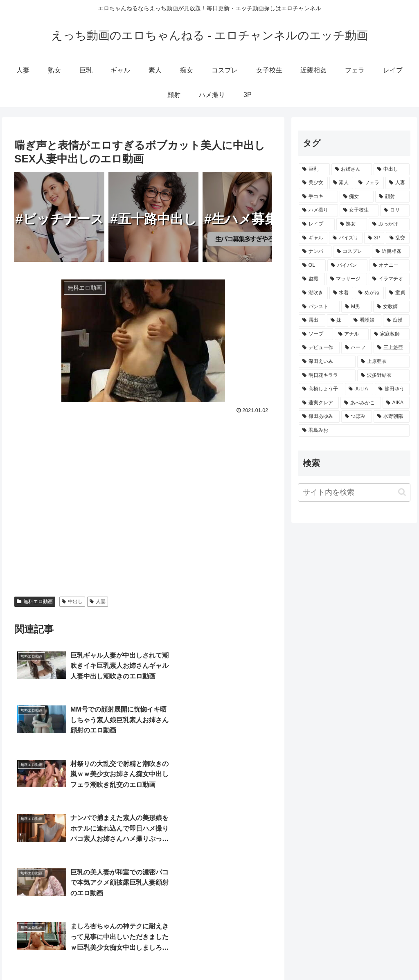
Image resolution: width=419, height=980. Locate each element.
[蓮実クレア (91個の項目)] (319, 403)
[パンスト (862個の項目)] (319, 307)
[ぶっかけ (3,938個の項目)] (389, 224)
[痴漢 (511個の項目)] (396, 320)
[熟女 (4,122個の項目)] (352, 224)
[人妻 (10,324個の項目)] (398, 183)
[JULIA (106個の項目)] (359, 389)
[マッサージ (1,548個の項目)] (347, 279)
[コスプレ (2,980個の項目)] (352, 252)
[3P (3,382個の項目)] (374, 238)
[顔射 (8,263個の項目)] (392, 197)
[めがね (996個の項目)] (369, 293)
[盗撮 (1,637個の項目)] (312, 279)
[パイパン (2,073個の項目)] (347, 266)
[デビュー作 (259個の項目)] (319, 348)
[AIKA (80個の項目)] (396, 403)
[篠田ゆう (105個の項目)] (392, 389)
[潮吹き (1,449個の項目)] (313, 293)
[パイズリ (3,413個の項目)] (346, 238)
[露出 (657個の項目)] (312, 320)
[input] (354, 492)
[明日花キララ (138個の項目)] (327, 376)
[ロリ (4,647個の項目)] (395, 210)
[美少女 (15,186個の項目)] (313, 183)
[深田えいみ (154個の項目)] (327, 362)
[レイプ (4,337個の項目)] (317, 224)
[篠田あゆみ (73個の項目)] (319, 417)
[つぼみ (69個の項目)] (357, 417)
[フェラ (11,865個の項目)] (369, 183)
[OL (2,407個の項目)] (312, 266)
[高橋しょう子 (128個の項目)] (321, 389)
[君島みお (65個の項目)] (354, 430)
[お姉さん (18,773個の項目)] (352, 169)
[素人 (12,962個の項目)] (341, 183)
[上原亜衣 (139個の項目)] (383, 362)
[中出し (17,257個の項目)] (391, 169)
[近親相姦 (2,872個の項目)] (391, 252)
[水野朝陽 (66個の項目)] (391, 417)
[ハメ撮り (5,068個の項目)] (318, 210)
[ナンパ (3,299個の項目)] (315, 252)
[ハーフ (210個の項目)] (357, 348)
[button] (402, 492)
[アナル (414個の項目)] (352, 334)
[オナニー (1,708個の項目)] (389, 266)
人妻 (98, 602)
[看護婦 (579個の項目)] (366, 320)
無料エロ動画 (35, 602)
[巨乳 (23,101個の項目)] (314, 169)
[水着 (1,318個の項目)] (341, 293)
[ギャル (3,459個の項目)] (313, 238)
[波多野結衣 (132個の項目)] (383, 376)
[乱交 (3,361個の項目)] (398, 238)
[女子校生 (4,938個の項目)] (359, 210)
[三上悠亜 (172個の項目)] (391, 348)
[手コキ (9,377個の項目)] (318, 197)
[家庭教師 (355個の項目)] (390, 334)
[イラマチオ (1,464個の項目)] (389, 279)
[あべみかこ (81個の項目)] (360, 403)
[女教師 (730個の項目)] (391, 307)
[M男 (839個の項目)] (356, 307)
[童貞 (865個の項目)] (398, 293)
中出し (72, 602)
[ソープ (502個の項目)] (316, 334)
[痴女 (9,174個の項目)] (357, 197)
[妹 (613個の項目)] (338, 320)
